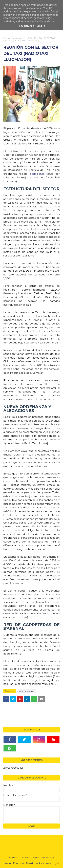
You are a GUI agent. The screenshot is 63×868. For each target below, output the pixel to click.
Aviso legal (52, 863)
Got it (41, 26)
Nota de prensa (18, 38)
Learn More (27, 26)
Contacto (18, 863)
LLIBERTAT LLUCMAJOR (42, 858)
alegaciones (37, 174)
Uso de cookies (35, 863)
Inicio (6, 38)
